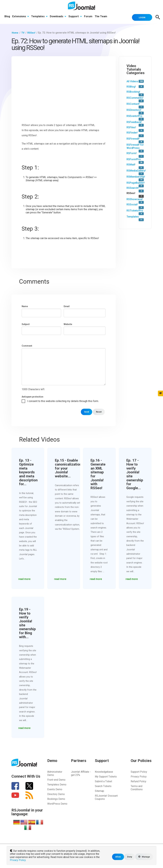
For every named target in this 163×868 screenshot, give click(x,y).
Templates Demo (57, 784)
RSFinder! (132, 132)
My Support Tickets (106, 776)
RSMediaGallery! (136, 170)
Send (85, 411)
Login (140, 17)
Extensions (21, 17)
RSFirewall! (133, 138)
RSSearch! (133, 188)
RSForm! (132, 153)
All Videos (132, 81)
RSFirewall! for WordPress (135, 146)
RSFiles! (131, 127)
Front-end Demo (56, 779)
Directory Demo (56, 794)
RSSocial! (132, 204)
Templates (40, 17)
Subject (26, 324)
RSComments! (135, 98)
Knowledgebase (104, 771)
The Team (103, 17)
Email (67, 306)
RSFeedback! (134, 122)
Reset (98, 411)
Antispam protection (32, 396)
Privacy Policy (139, 776)
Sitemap (99, 790)
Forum (90, 17)
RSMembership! (136, 176)
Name (25, 306)
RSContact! (133, 104)
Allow (116, 857)
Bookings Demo (56, 798)
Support (76, 17)
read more (25, 578)
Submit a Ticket (103, 781)
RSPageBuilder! (136, 182)
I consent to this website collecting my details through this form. (63, 401)
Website (68, 324)
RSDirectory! (134, 110)
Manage (144, 857)
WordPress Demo (57, 803)
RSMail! (131, 164)
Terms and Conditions (137, 787)
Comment (27, 345)
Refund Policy (138, 781)
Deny (128, 857)
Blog (7, 17)
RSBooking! (133, 91)
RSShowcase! (135, 199)
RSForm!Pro (134, 159)
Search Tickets (103, 786)
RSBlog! (131, 86)
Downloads (59, 17)
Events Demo (55, 789)
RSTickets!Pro (135, 210)
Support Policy (139, 771)
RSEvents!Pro (134, 116)
